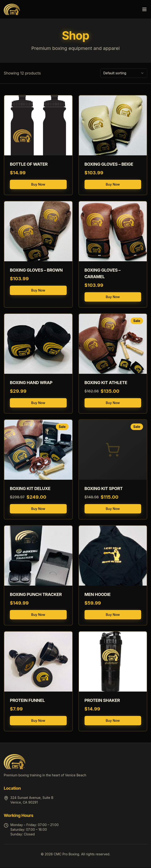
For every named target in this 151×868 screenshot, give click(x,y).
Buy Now (38, 184)
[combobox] (124, 73)
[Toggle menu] (144, 9)
